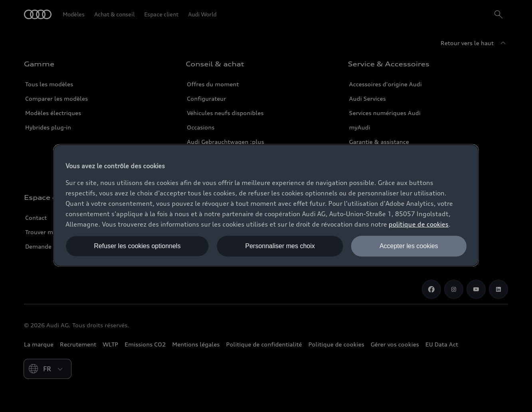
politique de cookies (419, 224)
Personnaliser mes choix (280, 246)
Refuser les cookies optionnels (137, 246)
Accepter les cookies (409, 246)
